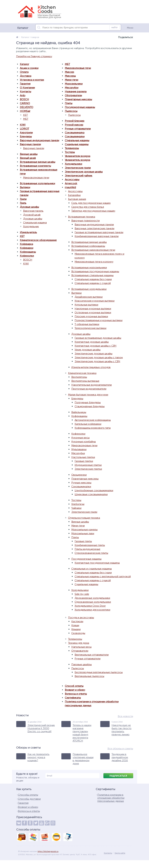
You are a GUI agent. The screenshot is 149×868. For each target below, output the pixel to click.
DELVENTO (27, 107)
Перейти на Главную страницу (34, 56)
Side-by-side (82, 594)
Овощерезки (79, 475)
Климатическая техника (82, 373)
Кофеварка (26, 244)
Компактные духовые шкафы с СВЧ (96, 346)
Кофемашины (28, 252)
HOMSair (25, 111)
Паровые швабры (82, 664)
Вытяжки (25, 187)
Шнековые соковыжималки (91, 494)
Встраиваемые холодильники (37, 183)
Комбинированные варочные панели (97, 236)
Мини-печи (71, 80)
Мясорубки (72, 88)
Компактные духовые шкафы (92, 342)
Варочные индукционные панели (39, 140)
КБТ (25, 115)
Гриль (23, 203)
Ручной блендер (75, 121)
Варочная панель (33, 211)
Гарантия (25, 84)
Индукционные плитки (88, 465)
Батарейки (74, 195)
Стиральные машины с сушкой (93, 283)
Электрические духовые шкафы (84, 172)
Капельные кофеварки (88, 424)
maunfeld (70, 187)
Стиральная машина (35, 222)
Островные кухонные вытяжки (93, 312)
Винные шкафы (29, 154)
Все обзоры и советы (120, 748)
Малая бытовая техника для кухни (88, 395)
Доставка (26, 76)
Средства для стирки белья (88, 207)
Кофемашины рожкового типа (93, 428)
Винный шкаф (28, 158)
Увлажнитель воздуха (77, 160)
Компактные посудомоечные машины (97, 563)
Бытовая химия (77, 199)
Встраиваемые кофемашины (88, 246)
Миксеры (70, 76)
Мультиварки (79, 449)
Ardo (23, 95)
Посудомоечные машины (80, 107)
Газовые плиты (83, 541)
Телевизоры (72, 148)
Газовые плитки (84, 461)
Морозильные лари (83, 533)
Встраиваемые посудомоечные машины (95, 271)
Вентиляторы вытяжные (85, 381)
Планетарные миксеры (78, 99)
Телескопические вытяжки (90, 328)
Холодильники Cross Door (90, 606)
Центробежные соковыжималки (94, 490)
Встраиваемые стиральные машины (92, 275)
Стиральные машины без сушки (93, 279)
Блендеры (26, 136)
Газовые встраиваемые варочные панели (99, 232)
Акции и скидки (29, 68)
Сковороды (78, 633)
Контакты (25, 91)
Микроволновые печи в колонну (94, 262)
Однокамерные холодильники (93, 602)
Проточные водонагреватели (89, 389)
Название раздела (76, 91)
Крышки (76, 629)
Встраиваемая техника (82, 217)
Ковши (75, 625)
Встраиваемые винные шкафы (38, 162)
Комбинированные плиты (90, 545)
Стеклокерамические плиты (91, 553)
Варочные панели (30, 144)
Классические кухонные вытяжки (95, 301)
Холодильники (73, 164)
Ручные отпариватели (78, 129)
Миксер (69, 72)
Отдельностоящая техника (84, 518)
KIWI (23, 125)
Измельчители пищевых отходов (91, 367)
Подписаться (118, 776)
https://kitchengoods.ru (48, 851)
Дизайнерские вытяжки (89, 297)
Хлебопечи (78, 504)
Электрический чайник (79, 176)
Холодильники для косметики (92, 610)
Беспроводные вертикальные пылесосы (99, 672)
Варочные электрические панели (94, 228)
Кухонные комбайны (84, 441)
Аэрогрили (26, 133)
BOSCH (24, 99)
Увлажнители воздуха (78, 156)
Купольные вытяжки (86, 305)
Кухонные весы (80, 438)
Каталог (25, 64)
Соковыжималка (75, 133)
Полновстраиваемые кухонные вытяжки (99, 320)
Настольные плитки (83, 457)
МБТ (26, 119)
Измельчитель (28, 232)
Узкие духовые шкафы (88, 350)
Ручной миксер (74, 125)
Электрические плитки (88, 469)
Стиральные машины (77, 140)
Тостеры (70, 152)
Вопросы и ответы (76, 694)
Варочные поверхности (85, 221)
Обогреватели (73, 95)
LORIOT (25, 129)
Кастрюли (77, 621)
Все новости (125, 716)
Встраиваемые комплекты (35, 166)
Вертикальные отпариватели (92, 655)
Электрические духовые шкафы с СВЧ (97, 361)
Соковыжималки (75, 136)
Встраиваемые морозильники (89, 267)
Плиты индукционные (87, 549)
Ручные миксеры (81, 483)
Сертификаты (73, 698)
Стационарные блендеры (90, 406)
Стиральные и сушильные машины (92, 569)
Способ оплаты (74, 686)
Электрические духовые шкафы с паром (99, 357)
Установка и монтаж (32, 80)
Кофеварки (27, 248)
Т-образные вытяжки (87, 324)
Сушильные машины (77, 144)
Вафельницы (79, 412)
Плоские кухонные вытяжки (91, 316)
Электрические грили (78, 168)
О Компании (27, 88)
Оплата (24, 72)
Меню (130, 28)
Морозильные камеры (84, 529)
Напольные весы (81, 647)
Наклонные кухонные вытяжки (93, 309)
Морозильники (74, 84)
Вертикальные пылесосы (89, 676)
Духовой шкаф (32, 215)
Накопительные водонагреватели (92, 385)
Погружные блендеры (88, 402)
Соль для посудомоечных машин (91, 203)
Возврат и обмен (75, 690)
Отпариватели (80, 651)
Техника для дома (79, 643)
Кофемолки (27, 256)
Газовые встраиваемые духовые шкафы (98, 338)
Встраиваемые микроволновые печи (93, 250)
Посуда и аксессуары (81, 617)
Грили (23, 199)
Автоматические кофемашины (93, 420)
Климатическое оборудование (38, 240)
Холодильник (31, 226)
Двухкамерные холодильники (92, 598)
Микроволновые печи (36, 178)
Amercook (71, 183)
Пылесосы (71, 111)
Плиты (69, 103)
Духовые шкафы (29, 207)
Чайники (76, 508)
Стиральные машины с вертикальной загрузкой (103, 576)
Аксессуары (72, 179)
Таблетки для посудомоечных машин (93, 211)
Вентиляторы (79, 377)
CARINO (25, 103)
